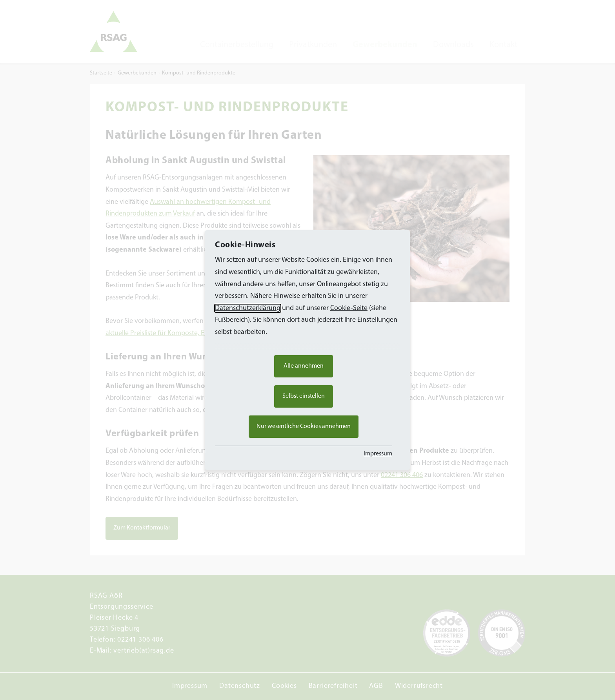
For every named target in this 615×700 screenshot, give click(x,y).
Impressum (378, 454)
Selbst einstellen (304, 396)
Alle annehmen (304, 366)
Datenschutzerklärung (248, 308)
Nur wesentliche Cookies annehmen (304, 426)
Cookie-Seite (349, 308)
